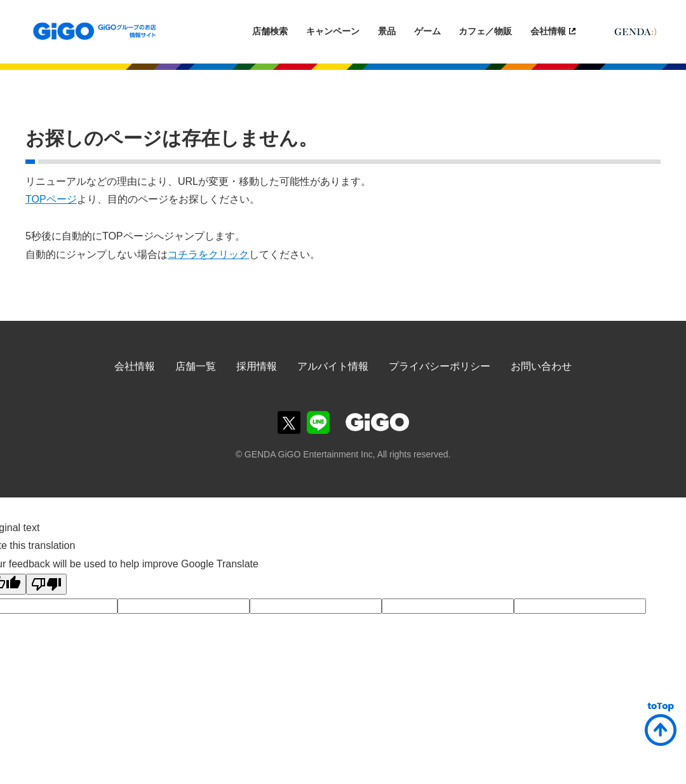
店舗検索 (270, 31)
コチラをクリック (208, 254)
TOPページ (51, 199)
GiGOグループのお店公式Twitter (289, 422)
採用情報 (257, 366)
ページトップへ (661, 724)
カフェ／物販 (485, 31)
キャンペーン (333, 31)
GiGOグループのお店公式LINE (318, 422)
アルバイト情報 (333, 366)
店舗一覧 (196, 366)
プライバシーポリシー (440, 366)
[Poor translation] (46, 584)
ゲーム (427, 31)
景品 (387, 31)
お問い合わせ (541, 366)
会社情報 (548, 31)
